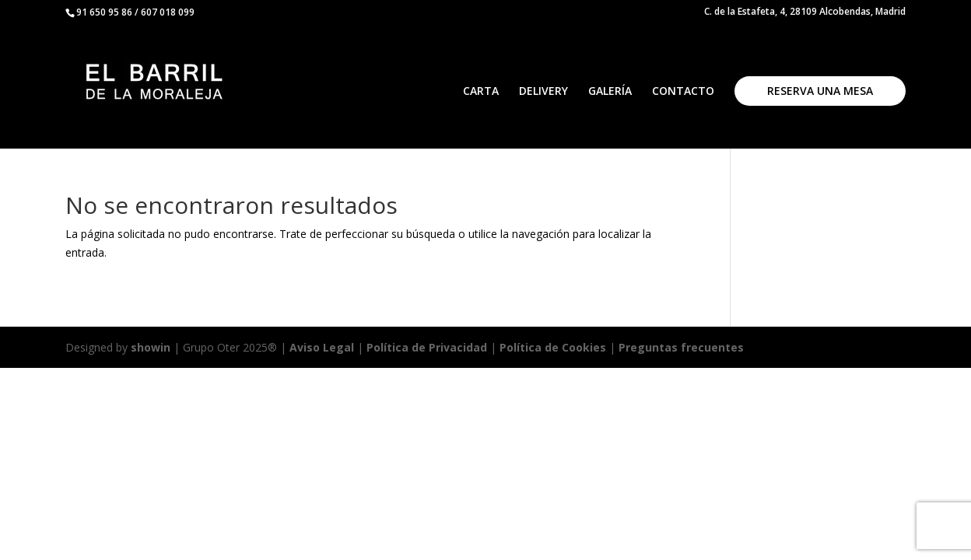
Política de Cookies (554, 347)
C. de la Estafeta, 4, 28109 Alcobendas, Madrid (805, 12)
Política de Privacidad (427, 347)
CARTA (481, 92)
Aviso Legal (322, 347)
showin (151, 347)
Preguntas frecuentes (681, 347)
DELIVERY (543, 92)
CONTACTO (683, 92)
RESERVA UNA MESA (820, 91)
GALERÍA (610, 92)
